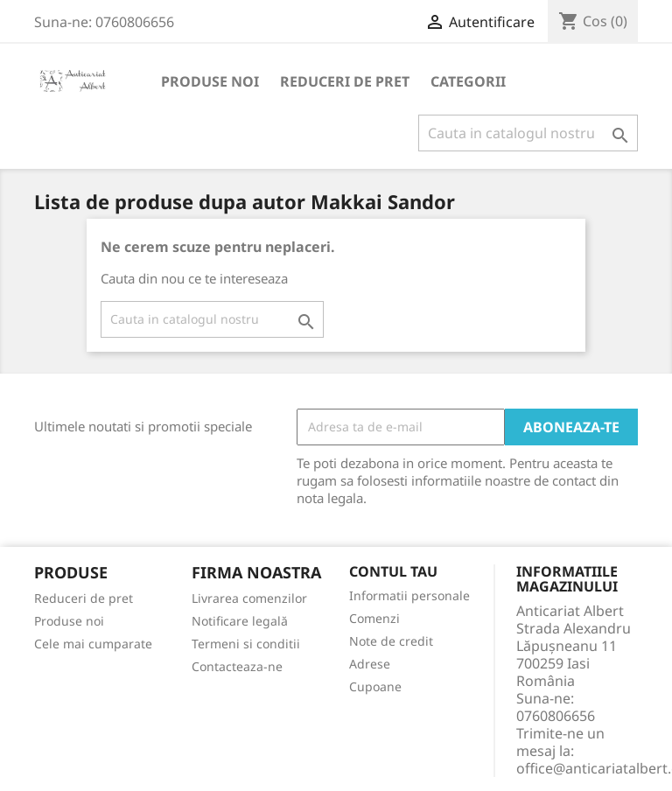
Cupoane (375, 686)
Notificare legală (240, 621)
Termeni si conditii (246, 644)
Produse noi (210, 81)
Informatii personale (409, 595)
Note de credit (391, 641)
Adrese (370, 664)
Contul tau (393, 572)
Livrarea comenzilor (249, 598)
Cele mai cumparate (93, 644)
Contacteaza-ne (237, 666)
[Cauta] (528, 133)
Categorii (468, 81)
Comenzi (374, 618)
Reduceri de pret (345, 81)
